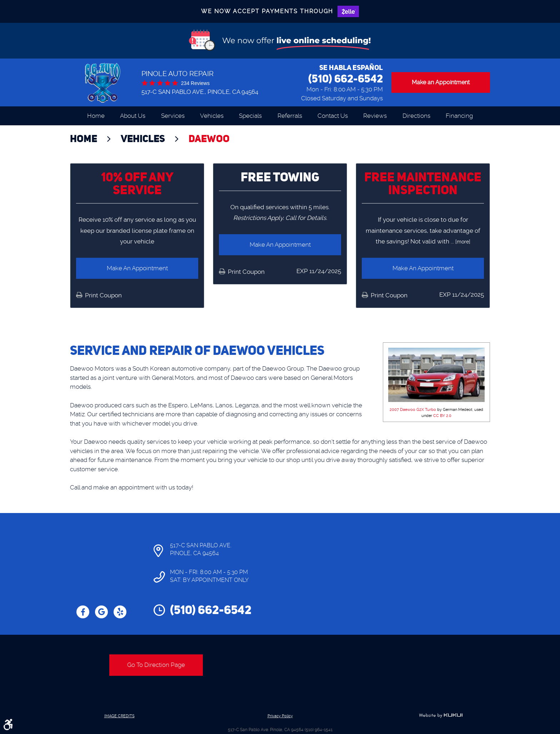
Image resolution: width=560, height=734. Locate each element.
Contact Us (333, 116)
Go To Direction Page (156, 665)
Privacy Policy (280, 716)
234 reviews (195, 83)
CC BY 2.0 (442, 416)
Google (101, 612)
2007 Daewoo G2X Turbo (413, 410)
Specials (250, 116)
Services (173, 116)
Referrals (290, 116)
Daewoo (209, 139)
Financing (459, 116)
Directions (416, 116)
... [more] (460, 242)
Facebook (83, 612)
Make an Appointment (441, 82)
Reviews (375, 116)
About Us (133, 116)
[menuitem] (96, 116)
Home (96, 116)
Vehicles (212, 116)
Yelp (120, 612)
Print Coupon (103, 295)
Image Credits (119, 716)
